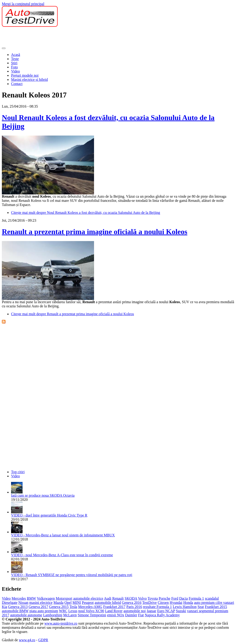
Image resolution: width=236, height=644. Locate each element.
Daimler (131, 615)
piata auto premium (44, 611)
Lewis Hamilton (185, 607)
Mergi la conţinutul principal (23, 4)
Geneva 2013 (18, 607)
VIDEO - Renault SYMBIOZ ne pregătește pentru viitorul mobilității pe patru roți (72, 575)
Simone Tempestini (92, 615)
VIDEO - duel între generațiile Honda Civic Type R (49, 515)
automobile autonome (26, 615)
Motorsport (64, 598)
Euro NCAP (166, 611)
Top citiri (18, 472)
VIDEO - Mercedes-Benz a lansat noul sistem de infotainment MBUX (63, 535)
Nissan (24, 603)
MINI (77, 603)
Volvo (142, 598)
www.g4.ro (27, 640)
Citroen (163, 603)
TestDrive (149, 603)
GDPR (43, 640)
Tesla (73, 607)
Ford (175, 598)
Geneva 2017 (38, 607)
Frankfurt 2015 (216, 607)
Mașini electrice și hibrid (29, 80)
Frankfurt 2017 (114, 607)
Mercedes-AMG (90, 607)
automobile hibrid (108, 603)
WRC (63, 611)
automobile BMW (15, 611)
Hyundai (176, 603)
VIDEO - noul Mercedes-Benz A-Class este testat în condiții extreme (62, 555)
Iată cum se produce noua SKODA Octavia (43, 495)
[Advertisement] (86, 37)
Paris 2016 (134, 607)
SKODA (131, 598)
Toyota (153, 598)
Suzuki (181, 611)
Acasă (16, 55)
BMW (31, 598)
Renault (118, 598)
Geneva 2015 (59, 607)
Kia (4, 607)
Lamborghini (53, 615)
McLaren (70, 615)
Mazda (59, 603)
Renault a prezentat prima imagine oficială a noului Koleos (95, 232)
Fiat (141, 615)
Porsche (165, 598)
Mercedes (19, 598)
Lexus (73, 611)
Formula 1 (196, 598)
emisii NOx (115, 615)
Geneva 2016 (132, 603)
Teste (15, 59)
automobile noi (135, 611)
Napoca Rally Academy (162, 615)
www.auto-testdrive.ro (61, 623)
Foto (14, 67)
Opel (68, 603)
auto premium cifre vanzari (214, 603)
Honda (188, 603)
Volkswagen (46, 598)
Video (15, 71)
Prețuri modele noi (25, 75)
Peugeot (88, 603)
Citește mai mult (86, 213)
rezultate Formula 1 (157, 607)
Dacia (183, 598)
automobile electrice (88, 598)
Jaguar (151, 611)
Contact (17, 84)
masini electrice (41, 603)
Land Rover (114, 611)
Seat (201, 607)
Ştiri (14, 63)
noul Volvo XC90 (91, 611)
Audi (108, 598)
